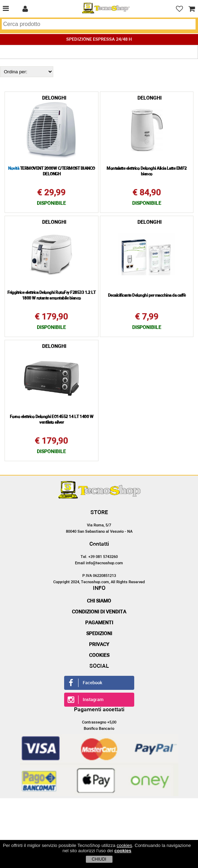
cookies (124, 845)
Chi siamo (99, 601)
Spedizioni (99, 634)
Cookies (99, 655)
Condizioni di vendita (99, 612)
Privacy (99, 645)
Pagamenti (99, 623)
